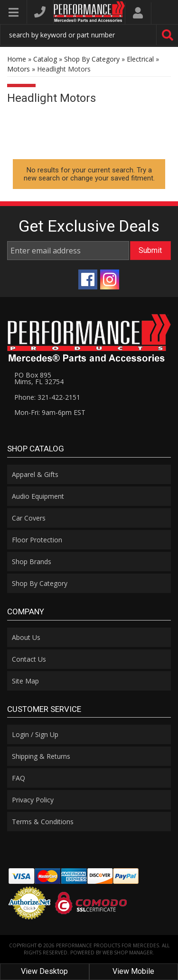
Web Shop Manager (128, 953)
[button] (89, 35)
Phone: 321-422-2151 (47, 397)
